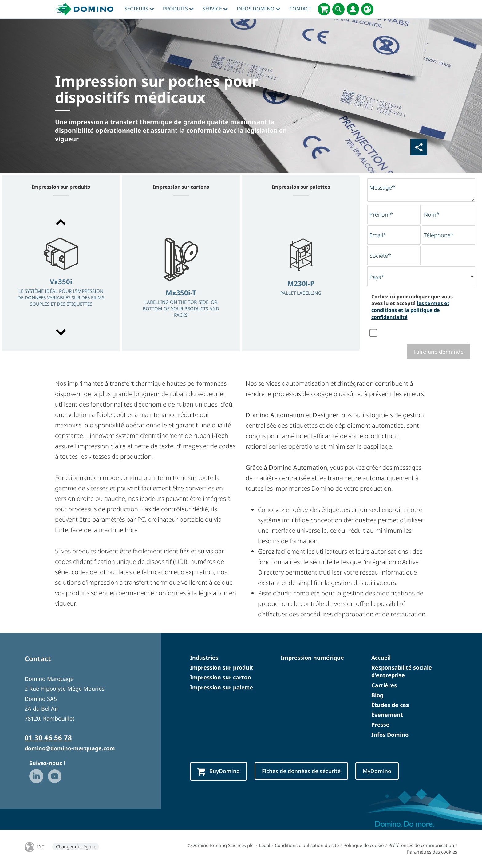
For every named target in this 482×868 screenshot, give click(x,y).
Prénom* (381, 214)
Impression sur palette (221, 688)
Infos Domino (259, 9)
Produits (178, 9)
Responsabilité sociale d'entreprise (402, 672)
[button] (61, 222)
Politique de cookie (363, 846)
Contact (300, 9)
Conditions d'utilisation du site (307, 846)
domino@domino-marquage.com (70, 749)
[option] (61, 278)
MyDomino (386, 772)
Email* (378, 235)
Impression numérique (312, 658)
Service (215, 9)
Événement (387, 715)
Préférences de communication (421, 846)
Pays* (377, 277)
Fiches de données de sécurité (306, 772)
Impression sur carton (221, 678)
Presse (380, 725)
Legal (265, 846)
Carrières (384, 686)
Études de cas (390, 705)
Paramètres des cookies (432, 852)
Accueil (381, 658)
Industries (204, 658)
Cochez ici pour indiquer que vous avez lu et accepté (412, 307)
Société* (380, 256)
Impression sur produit (222, 668)
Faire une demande (436, 352)
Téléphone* (439, 235)
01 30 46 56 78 (48, 738)
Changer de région (76, 847)
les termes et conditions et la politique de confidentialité (410, 310)
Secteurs (139, 9)
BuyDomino (220, 772)
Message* (382, 187)
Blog (377, 696)
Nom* (432, 214)
